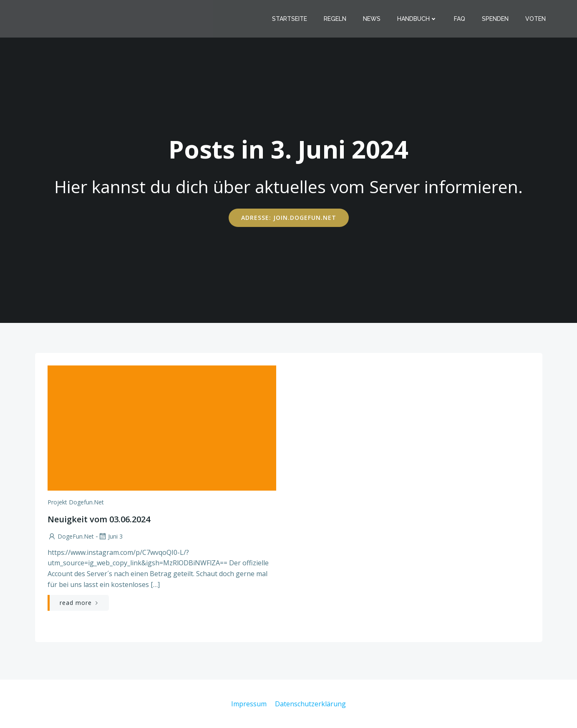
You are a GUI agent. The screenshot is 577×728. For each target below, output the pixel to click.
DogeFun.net (71, 536)
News (372, 19)
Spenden (495, 19)
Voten (535, 19)
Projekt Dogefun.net (76, 502)
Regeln (335, 19)
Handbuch (417, 19)
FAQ (460, 19)
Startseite (290, 19)
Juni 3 (110, 536)
